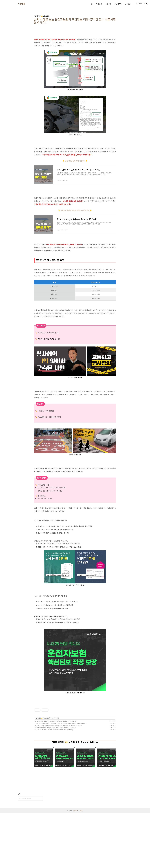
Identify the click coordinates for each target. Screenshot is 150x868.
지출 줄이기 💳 (39, 745)
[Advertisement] (75, 334)
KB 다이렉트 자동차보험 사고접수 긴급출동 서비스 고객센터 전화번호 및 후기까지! (54, 755)
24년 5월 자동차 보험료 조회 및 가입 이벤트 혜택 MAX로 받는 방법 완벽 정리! (53, 757)
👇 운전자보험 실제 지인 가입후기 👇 (75, 161)
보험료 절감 (47, 745)
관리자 (81, 865)
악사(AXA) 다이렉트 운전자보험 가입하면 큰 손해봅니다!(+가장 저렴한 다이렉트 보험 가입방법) (57, 752)
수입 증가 (108, 4)
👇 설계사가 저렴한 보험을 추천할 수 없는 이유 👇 (75, 210)
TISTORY (75, 865)
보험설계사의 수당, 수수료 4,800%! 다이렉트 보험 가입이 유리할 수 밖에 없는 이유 (55, 748)
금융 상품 (128, 4)
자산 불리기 (118, 4)
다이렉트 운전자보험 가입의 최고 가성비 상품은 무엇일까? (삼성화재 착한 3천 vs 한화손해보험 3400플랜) (60, 750)
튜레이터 (21, 4)
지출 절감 (99, 4)
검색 (41, 853)
